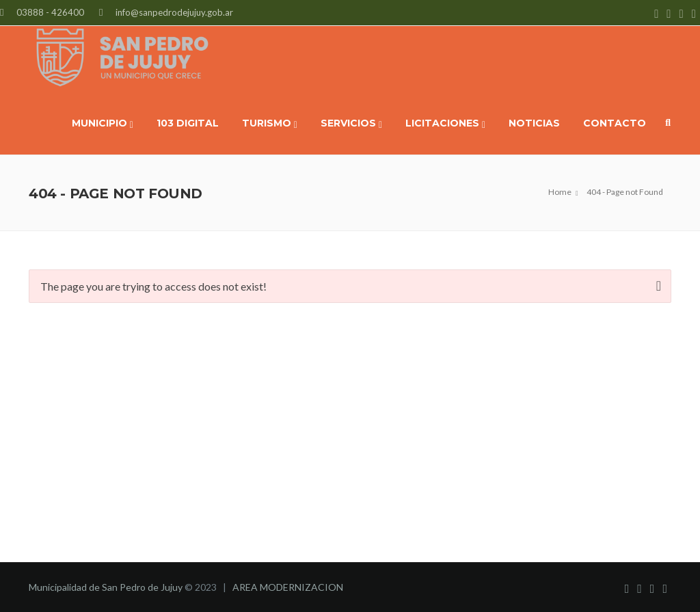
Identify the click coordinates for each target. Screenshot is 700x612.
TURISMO (270, 123)
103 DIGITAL (188, 123)
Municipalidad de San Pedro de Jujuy (106, 587)
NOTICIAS (534, 123)
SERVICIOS (351, 123)
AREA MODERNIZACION (288, 587)
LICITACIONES (445, 123)
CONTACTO (615, 123)
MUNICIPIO (103, 123)
